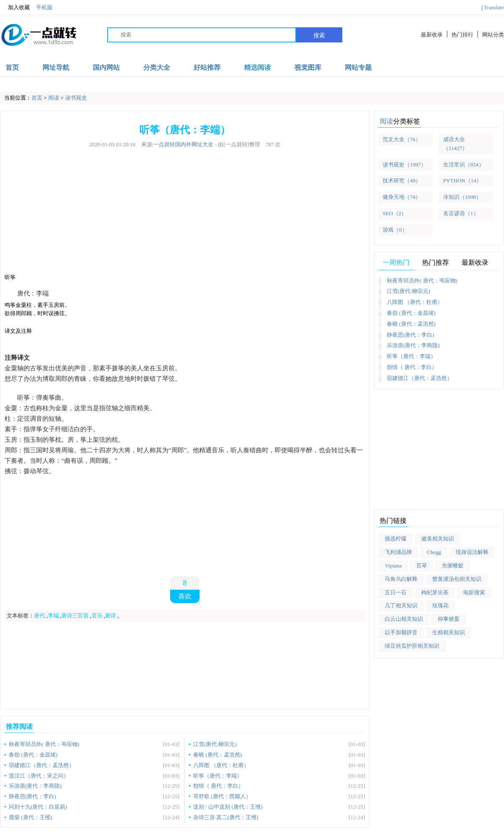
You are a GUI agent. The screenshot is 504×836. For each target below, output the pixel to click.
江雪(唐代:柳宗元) (215, 744)
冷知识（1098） (462, 197)
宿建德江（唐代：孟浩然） (42, 765)
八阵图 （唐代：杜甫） (221, 765)
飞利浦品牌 (398, 552)
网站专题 (358, 67)
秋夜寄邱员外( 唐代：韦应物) (44, 744)
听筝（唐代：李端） (218, 776)
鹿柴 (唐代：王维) (30, 817)
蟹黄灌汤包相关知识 (457, 579)
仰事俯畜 (449, 619)
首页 (12, 67)
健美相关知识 (438, 539)
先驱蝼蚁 (453, 566)
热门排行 (462, 35)
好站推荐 (207, 67)
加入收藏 (15, 8)
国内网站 (106, 67)
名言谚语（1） (461, 213)
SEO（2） (395, 213)
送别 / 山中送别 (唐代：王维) (228, 807)
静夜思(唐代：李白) (33, 796)
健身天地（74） (402, 197)
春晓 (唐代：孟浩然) (218, 755)
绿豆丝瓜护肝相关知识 (412, 646)
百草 (422, 566)
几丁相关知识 (401, 605)
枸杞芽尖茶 (435, 592)
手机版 (44, 7)
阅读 (54, 98)
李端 (53, 616)
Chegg (434, 552)
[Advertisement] (185, 214)
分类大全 (157, 67)
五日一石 (396, 592)
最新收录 (432, 35)
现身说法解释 (472, 552)
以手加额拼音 (401, 632)
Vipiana (393, 566)
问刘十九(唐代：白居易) (38, 807)
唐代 (39, 616)
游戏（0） (395, 230)
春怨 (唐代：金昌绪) (33, 755)
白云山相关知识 (404, 619)
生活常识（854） (464, 165)
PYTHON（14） (462, 181)
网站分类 (493, 35)
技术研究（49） (402, 181)
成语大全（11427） (455, 144)
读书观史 (76, 98)
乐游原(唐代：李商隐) (35, 786)
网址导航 (56, 67)
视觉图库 (308, 67)
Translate (494, 7)
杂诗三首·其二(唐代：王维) (226, 817)
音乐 (97, 616)
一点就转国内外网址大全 (183, 144)
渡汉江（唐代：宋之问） (39, 776)
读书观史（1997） (404, 165)
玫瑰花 (440, 605)
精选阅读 (257, 67)
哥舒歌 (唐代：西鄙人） (222, 796)
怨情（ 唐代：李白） (218, 786)
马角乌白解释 (401, 579)
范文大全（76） (402, 139)
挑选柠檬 (396, 539)
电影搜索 (474, 592)
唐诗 (110, 616)
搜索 (319, 35)
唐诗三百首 (75, 616)
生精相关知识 (449, 632)
